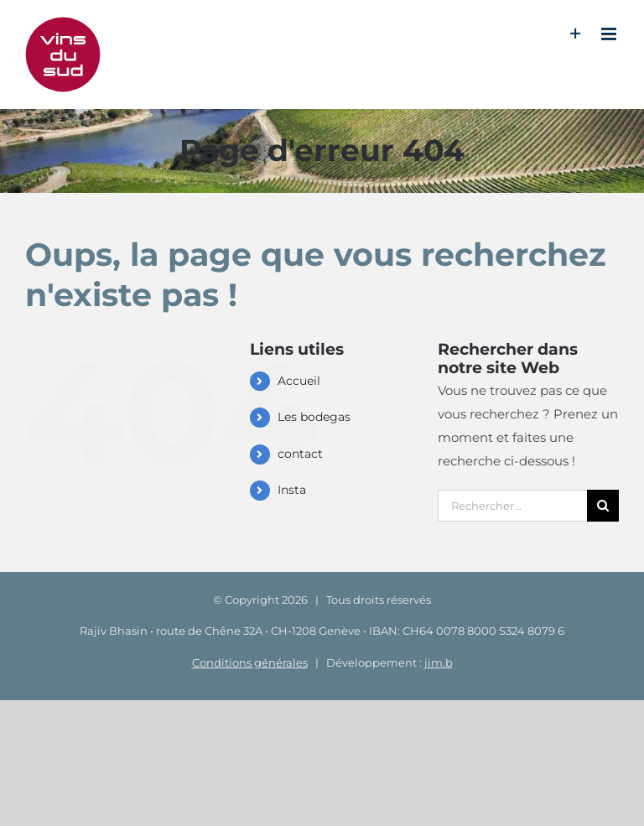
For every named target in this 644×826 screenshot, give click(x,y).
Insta (292, 490)
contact (300, 454)
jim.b (439, 662)
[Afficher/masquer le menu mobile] (610, 34)
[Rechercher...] (512, 506)
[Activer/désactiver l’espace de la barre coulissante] (576, 34)
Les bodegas (314, 417)
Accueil (299, 381)
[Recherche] (603, 506)
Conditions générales (250, 662)
